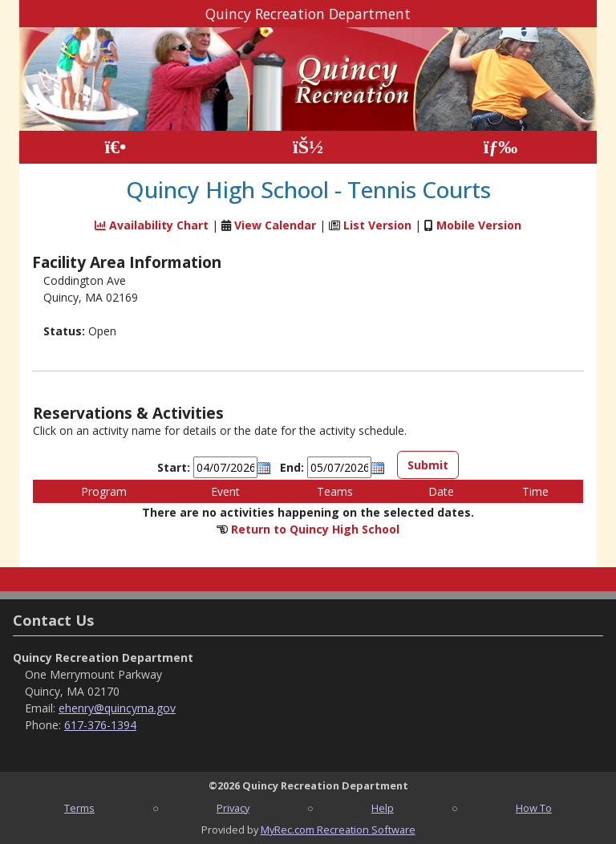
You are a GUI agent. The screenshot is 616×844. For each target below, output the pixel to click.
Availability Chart (152, 225)
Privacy (233, 808)
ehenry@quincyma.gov (117, 708)
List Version (377, 225)
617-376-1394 (100, 725)
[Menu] (501, 147)
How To (534, 808)
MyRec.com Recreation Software (338, 830)
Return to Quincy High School (315, 529)
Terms (79, 808)
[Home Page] (115, 147)
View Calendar (275, 225)
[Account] (308, 147)
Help (383, 808)
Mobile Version (479, 225)
